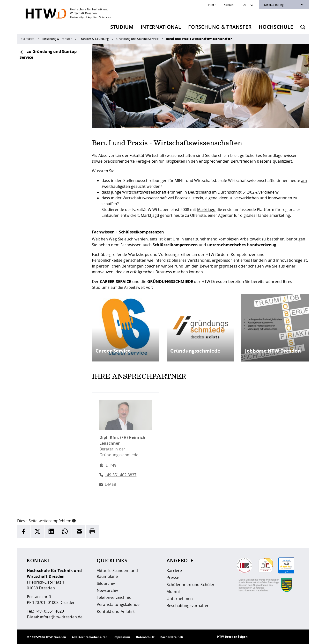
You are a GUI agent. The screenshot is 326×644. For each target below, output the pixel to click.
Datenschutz (145, 637)
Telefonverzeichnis (114, 597)
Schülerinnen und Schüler (191, 585)
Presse (173, 578)
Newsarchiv (107, 590)
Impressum (122, 637)
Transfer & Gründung (94, 39)
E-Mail (110, 484)
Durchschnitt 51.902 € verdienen (247, 192)
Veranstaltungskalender (119, 604)
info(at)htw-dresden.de (61, 617)
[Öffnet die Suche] (303, 27)
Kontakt (229, 5)
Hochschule (276, 27)
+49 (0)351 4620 (49, 611)
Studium (122, 27)
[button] (74, 520)
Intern (212, 5)
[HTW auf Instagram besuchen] (265, 637)
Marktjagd (206, 210)
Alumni (173, 592)
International (161, 27)
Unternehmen (180, 599)
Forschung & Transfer (220, 27)
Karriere (174, 571)
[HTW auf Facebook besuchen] (285, 637)
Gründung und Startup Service (137, 39)
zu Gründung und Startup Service (48, 54)
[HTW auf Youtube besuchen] (294, 637)
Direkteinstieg (274, 5)
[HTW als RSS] (256, 637)
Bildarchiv (106, 583)
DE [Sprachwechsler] (244, 5)
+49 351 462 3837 (121, 475)
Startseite (28, 39)
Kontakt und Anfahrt (116, 611)
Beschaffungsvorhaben (188, 606)
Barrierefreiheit (172, 637)
